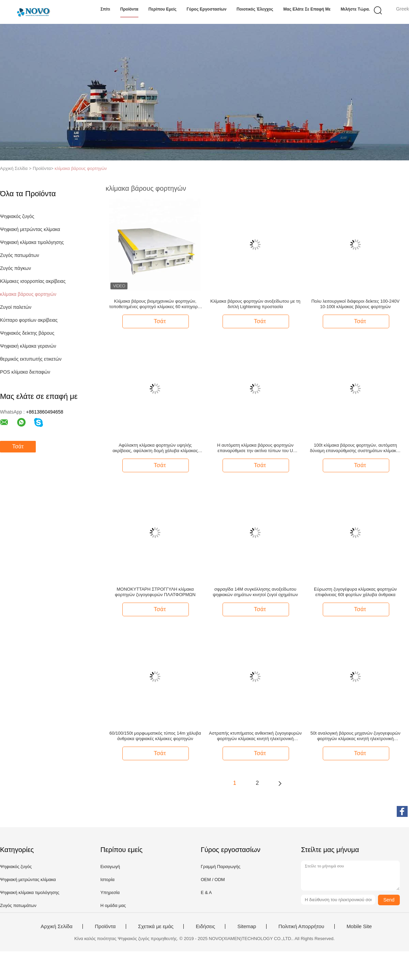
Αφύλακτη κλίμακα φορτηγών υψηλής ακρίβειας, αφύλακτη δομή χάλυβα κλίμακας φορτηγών (155, 448)
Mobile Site (359, 926)
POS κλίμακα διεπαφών (25, 372)
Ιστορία (107, 880)
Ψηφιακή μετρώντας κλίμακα (30, 229)
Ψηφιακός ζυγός (17, 216)
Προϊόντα (129, 9)
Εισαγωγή (110, 867)
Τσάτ (18, 446)
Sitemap (247, 926)
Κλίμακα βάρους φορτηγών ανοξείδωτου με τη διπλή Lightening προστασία (255, 304)
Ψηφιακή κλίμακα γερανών (28, 346)
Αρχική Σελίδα (57, 926)
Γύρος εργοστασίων (206, 9)
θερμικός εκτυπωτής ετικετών (31, 359)
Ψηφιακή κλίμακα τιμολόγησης (32, 242)
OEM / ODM (213, 880)
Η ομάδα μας (113, 905)
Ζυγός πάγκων (16, 268)
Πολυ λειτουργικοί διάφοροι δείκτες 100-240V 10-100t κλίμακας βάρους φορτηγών (355, 304)
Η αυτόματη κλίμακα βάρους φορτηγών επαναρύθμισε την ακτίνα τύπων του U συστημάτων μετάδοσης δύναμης (255, 448)
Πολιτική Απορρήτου (301, 926)
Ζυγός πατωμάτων (20, 255)
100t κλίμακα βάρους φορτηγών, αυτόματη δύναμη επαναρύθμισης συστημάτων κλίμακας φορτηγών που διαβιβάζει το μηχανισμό (355, 448)
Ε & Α (206, 892)
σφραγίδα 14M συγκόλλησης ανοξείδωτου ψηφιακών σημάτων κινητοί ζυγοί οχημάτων (255, 592)
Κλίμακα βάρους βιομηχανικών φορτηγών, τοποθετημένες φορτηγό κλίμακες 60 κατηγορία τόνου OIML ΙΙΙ (155, 304)
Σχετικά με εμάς (156, 926)
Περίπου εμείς (163, 9)
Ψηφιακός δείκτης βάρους (27, 333)
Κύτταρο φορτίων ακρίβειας (29, 320)
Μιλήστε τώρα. (355, 9)
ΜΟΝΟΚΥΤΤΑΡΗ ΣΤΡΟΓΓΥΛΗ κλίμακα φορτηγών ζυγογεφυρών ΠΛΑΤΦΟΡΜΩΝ (155, 592)
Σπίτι (105, 9)
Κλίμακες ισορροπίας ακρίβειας (33, 281)
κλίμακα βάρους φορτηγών (81, 168)
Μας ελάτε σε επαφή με (307, 9)
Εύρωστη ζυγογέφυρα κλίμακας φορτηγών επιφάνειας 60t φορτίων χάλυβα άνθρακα (355, 592)
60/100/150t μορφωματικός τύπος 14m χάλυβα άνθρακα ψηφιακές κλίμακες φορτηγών (155, 736)
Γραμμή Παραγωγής (221, 867)
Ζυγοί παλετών (16, 307)
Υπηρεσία (110, 892)
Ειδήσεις (205, 926)
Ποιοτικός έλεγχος (255, 9)
